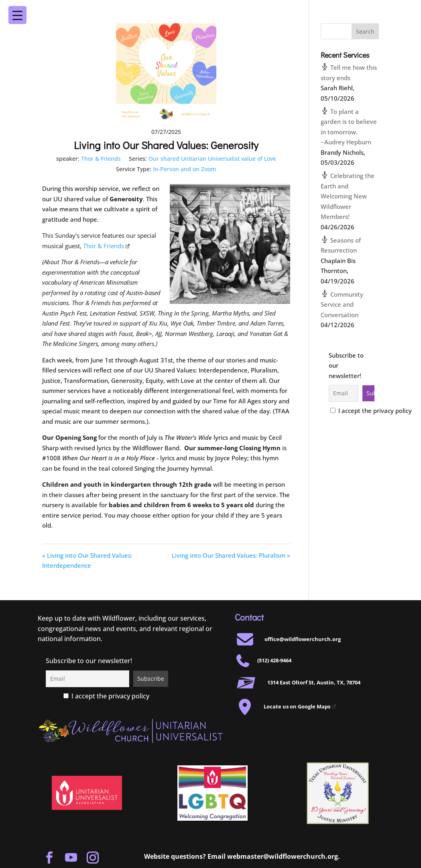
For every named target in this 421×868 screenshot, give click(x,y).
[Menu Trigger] (395, 10)
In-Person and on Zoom (184, 169)
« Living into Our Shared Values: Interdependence (87, 560)
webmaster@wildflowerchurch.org (283, 856)
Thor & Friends (101, 159)
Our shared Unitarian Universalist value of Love (212, 159)
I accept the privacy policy (371, 411)
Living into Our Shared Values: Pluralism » (231, 555)
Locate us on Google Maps (300, 706)
